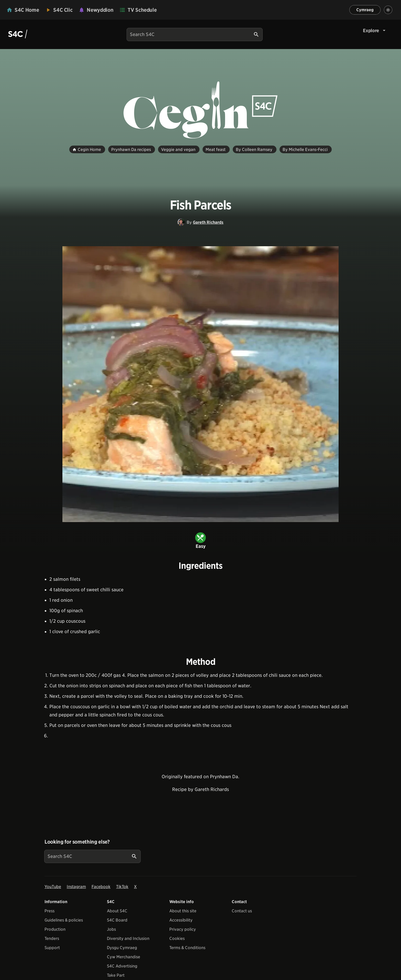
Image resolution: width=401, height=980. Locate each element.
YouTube (53, 887)
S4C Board (117, 920)
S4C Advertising (122, 966)
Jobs (111, 929)
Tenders (52, 938)
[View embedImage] (201, 384)
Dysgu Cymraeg (122, 948)
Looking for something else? (77, 842)
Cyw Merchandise (124, 957)
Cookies (177, 938)
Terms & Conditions (187, 948)
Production (55, 929)
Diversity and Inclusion (128, 938)
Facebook (101, 887)
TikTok (122, 887)
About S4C (117, 911)
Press (49, 911)
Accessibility (181, 920)
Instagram (76, 887)
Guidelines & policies (64, 920)
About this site (183, 911)
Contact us (242, 911)
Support (52, 948)
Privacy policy (183, 929)
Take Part (116, 975)
